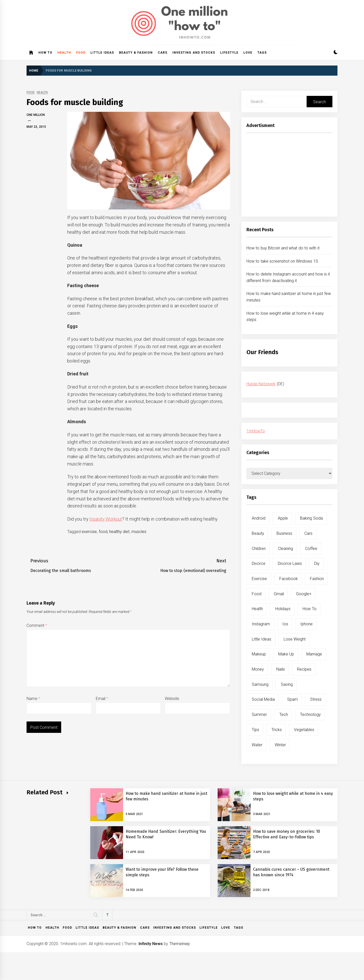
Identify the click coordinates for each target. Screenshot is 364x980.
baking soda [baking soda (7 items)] (311, 518)
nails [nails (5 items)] (281, 669)
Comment (37, 625)
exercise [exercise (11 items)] (259, 579)
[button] (336, 53)
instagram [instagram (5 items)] (261, 624)
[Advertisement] (289, 176)
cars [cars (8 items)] (308, 533)
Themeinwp (180, 944)
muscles (139, 532)
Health (64, 53)
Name (33, 699)
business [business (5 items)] (284, 533)
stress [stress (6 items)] (316, 699)
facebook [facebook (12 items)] (289, 579)
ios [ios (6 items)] (285, 624)
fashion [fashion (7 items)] (317, 579)
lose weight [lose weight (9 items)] (295, 639)
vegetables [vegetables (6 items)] (304, 730)
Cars (163, 53)
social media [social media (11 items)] (263, 699)
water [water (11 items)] (257, 745)
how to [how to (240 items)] (309, 609)
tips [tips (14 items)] (255, 730)
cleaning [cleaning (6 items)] (286, 549)
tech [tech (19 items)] (284, 715)
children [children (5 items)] (259, 549)
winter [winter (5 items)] (280, 745)
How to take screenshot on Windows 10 (282, 261)
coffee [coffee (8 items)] (311, 549)
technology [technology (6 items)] (310, 715)
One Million (36, 115)
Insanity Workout (106, 519)
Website (172, 699)
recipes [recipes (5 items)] (304, 669)
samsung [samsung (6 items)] (260, 684)
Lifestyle (229, 53)
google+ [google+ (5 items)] (304, 594)
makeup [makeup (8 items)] (259, 654)
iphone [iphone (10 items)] (306, 624)
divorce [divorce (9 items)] (259, 563)
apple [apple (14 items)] (283, 518)
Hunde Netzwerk (261, 384)
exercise (89, 532)
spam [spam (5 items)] (292, 699)
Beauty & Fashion (136, 53)
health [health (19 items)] (257, 609)
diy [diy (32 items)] (317, 563)
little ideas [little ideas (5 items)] (261, 639)
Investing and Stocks (194, 53)
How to (45, 53)
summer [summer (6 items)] (259, 715)
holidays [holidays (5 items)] (283, 609)
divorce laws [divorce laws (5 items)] (290, 563)
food (103, 532)
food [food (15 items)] (257, 594)
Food (81, 53)
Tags (262, 53)
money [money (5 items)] (258, 669)
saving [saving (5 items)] (287, 684)
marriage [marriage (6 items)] (314, 654)
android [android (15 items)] (259, 518)
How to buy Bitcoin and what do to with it (283, 248)
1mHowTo (256, 431)
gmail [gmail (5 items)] (279, 594)
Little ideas (102, 53)
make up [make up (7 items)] (286, 654)
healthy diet (119, 532)
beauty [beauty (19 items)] (258, 533)
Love (248, 53)
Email (102, 699)
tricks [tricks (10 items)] (277, 730)
